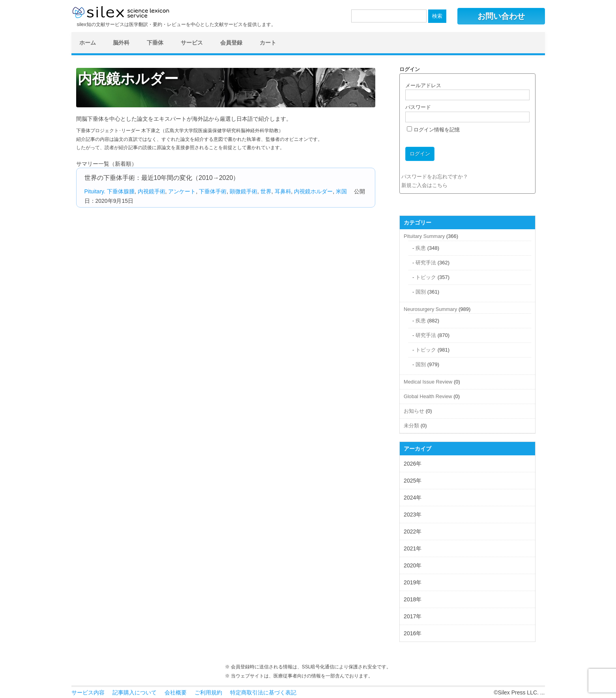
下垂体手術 (213, 191)
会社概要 (176, 692)
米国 (341, 191)
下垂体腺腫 (121, 191)
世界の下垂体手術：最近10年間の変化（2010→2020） (162, 178)
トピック (426, 277)
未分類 (411, 426)
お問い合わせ (501, 16)
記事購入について (135, 692)
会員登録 (231, 43)
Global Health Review (428, 396)
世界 (266, 191)
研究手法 (426, 263)
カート (268, 43)
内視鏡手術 (152, 191)
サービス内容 (88, 692)
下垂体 (155, 43)
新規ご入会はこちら (424, 185)
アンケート (182, 191)
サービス (192, 43)
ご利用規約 (208, 692)
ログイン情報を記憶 (433, 130)
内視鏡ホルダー (313, 191)
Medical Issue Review (428, 382)
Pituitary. (95, 191)
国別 (421, 292)
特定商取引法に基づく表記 (263, 692)
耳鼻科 (283, 191)
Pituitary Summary (424, 236)
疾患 (421, 248)
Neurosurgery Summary (430, 309)
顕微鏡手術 (243, 191)
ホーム (88, 43)
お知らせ (414, 411)
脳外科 (121, 43)
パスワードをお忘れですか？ (435, 177)
